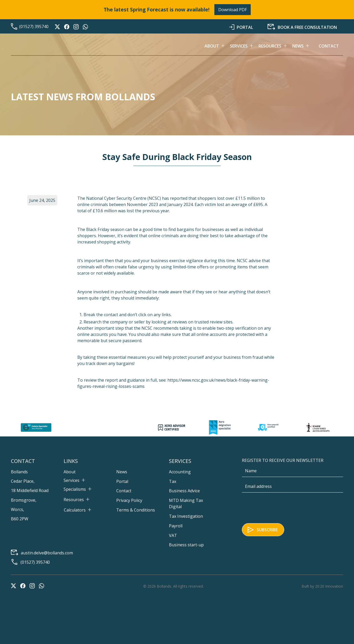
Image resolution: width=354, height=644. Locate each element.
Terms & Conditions (136, 510)
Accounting (180, 472)
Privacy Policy (129, 500)
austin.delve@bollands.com (47, 553)
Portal (122, 481)
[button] (217, 46)
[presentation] (281, 507)
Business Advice (184, 491)
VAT (173, 535)
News (122, 472)
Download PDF (233, 10)
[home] (50, 46)
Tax (173, 481)
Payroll (176, 526)
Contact (329, 46)
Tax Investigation (186, 516)
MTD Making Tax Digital (186, 503)
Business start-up (186, 545)
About (70, 472)
